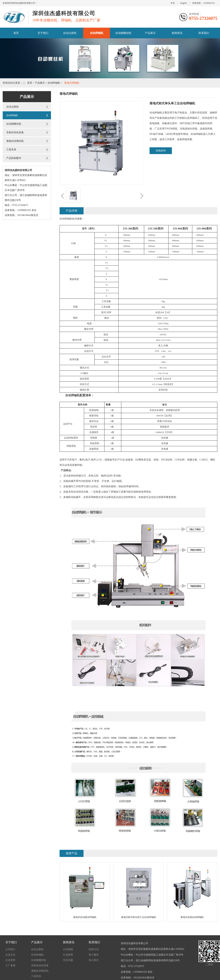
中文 (173, 3)
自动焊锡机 (97, 33)
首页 (16, 33)
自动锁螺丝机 (123, 33)
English (184, 3)
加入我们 (94, 960)
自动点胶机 (70, 33)
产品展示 (150, 33)
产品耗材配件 (14, 158)
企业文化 (10, 955)
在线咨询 (161, 151)
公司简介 (10, 949)
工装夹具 (11, 150)
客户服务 (94, 955)
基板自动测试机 (15, 141)
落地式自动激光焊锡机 (85, 917)
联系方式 (94, 949)
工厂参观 (10, 965)
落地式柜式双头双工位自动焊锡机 (139, 917)
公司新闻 (68, 949)
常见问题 (68, 960)
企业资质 (10, 960)
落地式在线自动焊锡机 (192, 917)
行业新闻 (68, 955)
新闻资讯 (177, 33)
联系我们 (204, 33)
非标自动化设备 (15, 132)
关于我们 (43, 33)
